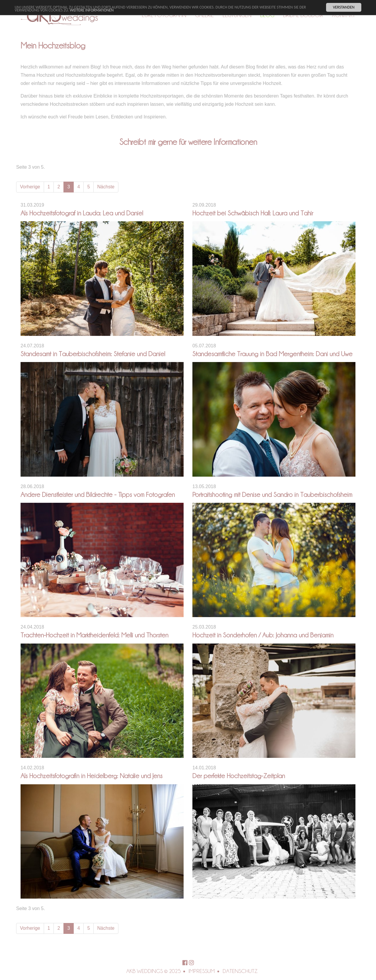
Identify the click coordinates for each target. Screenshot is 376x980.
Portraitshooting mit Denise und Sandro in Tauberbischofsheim (272, 495)
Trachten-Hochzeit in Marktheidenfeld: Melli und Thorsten (94, 635)
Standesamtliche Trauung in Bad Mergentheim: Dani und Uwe (272, 354)
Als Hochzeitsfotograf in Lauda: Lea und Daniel (82, 213)
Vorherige (30, 187)
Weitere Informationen (92, 10)
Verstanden (344, 7)
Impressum (202, 971)
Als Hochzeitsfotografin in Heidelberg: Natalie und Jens (92, 776)
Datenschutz (240, 971)
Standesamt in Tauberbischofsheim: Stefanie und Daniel (93, 354)
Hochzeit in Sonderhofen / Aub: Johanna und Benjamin (263, 635)
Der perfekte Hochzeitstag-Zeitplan (239, 776)
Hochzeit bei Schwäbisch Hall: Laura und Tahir (253, 213)
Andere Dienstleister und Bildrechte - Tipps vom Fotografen (98, 495)
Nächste (106, 187)
